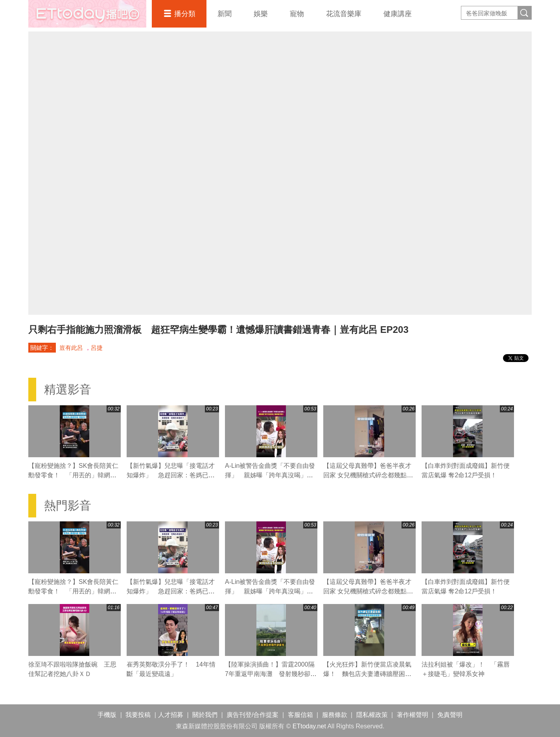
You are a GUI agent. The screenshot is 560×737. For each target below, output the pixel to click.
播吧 (87, 14)
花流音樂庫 (344, 14)
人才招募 (171, 715)
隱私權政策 (372, 715)
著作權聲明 (413, 715)
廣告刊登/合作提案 (252, 715)
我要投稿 (138, 715)
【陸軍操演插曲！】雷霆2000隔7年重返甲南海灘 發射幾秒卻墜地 (271, 674)
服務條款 (335, 715)
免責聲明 (450, 715)
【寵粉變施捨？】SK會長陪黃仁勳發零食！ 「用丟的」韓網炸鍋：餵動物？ (73, 475)
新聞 (225, 14)
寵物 (297, 14)
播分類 (185, 14)
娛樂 (261, 14)
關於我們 (205, 715)
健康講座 (398, 14)
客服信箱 (300, 715)
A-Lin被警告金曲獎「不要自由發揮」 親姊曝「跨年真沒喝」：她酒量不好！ (270, 475)
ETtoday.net (309, 726)
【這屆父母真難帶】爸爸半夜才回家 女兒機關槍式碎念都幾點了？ (367, 475)
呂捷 (97, 348)
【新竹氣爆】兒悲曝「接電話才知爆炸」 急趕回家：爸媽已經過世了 (171, 475)
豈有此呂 (71, 348)
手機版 (107, 715)
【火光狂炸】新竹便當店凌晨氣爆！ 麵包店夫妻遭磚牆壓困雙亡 (367, 674)
